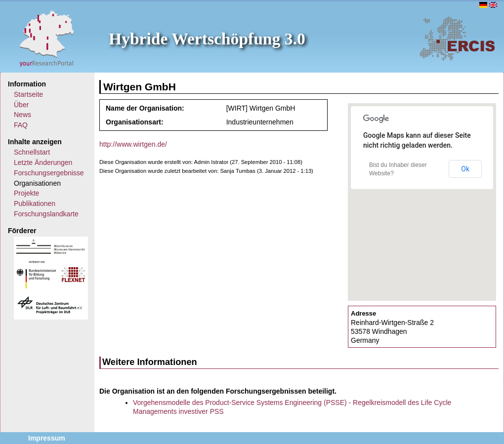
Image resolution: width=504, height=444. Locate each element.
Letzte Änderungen (43, 162)
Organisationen (37, 183)
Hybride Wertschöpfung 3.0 (207, 39)
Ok (465, 169)
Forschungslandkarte (46, 214)
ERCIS (457, 38)
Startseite (28, 94)
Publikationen (35, 203)
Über (21, 105)
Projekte (26, 193)
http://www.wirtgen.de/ (133, 144)
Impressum (47, 438)
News (22, 115)
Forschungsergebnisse (49, 173)
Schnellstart (32, 152)
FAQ (21, 125)
